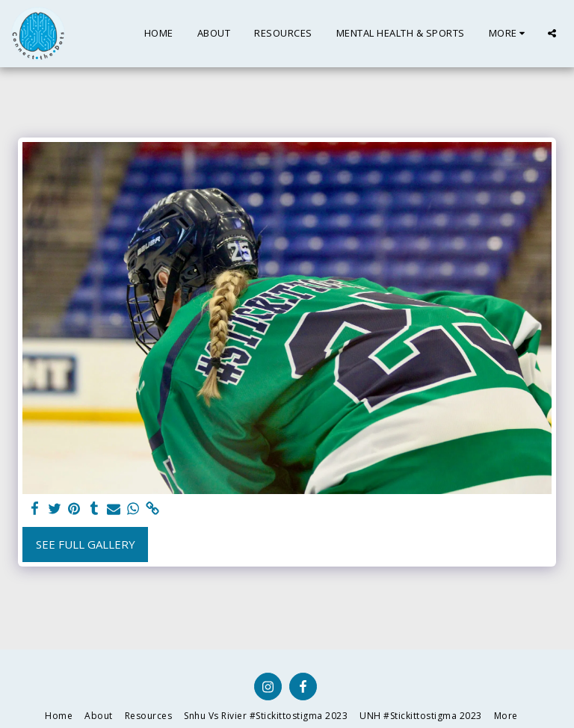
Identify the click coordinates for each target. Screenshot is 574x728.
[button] (552, 33)
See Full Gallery (86, 544)
